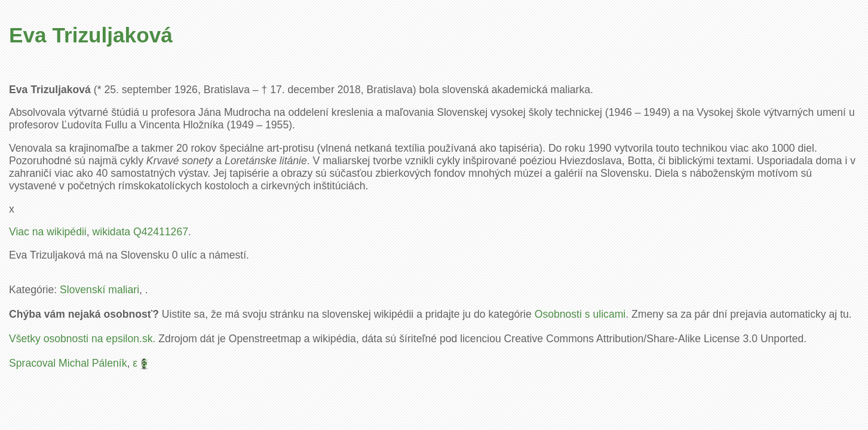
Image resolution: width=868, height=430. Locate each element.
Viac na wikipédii (48, 232)
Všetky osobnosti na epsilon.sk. (82, 339)
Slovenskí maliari (99, 290)
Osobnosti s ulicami (580, 314)
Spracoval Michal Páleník (68, 363)
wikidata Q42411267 (140, 232)
